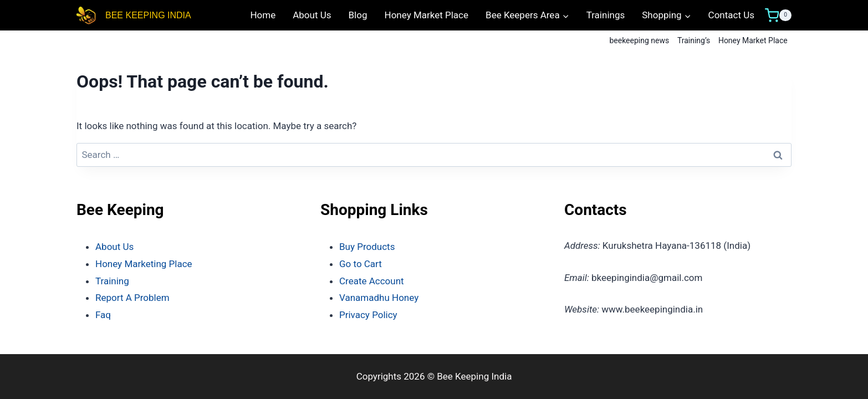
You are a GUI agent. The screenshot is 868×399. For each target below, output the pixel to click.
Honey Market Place (427, 15)
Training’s (694, 40)
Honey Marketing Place (144, 264)
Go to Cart (361, 264)
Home (263, 15)
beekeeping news (639, 40)
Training (112, 281)
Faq (103, 315)
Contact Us (731, 15)
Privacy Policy (368, 315)
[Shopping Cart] (778, 16)
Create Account (372, 281)
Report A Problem (132, 298)
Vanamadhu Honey (379, 298)
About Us (312, 15)
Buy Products (367, 247)
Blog (358, 15)
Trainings (606, 15)
